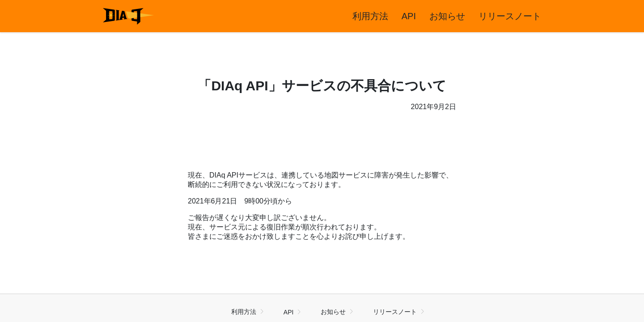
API (409, 16)
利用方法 (370, 16)
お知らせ (447, 16)
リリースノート (510, 16)
